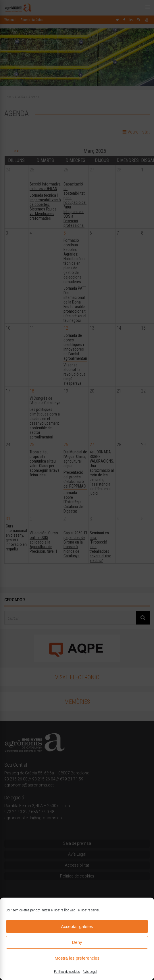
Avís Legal (90, 972)
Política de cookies (67, 972)
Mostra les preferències (77, 958)
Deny (77, 942)
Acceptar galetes (77, 926)
